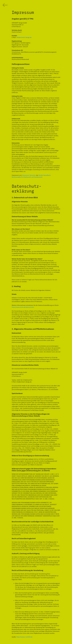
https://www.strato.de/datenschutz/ (23, 307)
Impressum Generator (29, 175)
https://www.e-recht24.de (24, 637)
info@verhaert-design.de (24, 37)
